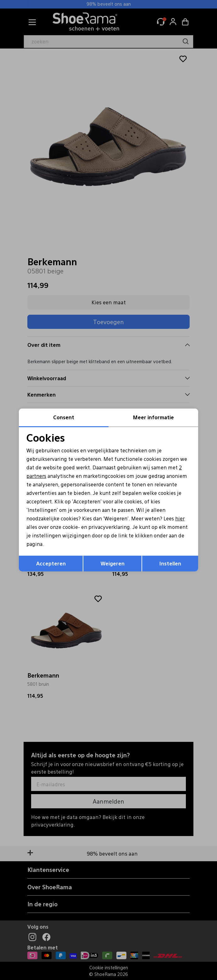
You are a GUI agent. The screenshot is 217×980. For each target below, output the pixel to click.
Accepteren (51, 564)
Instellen (170, 564)
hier (183, 518)
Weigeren (113, 564)
